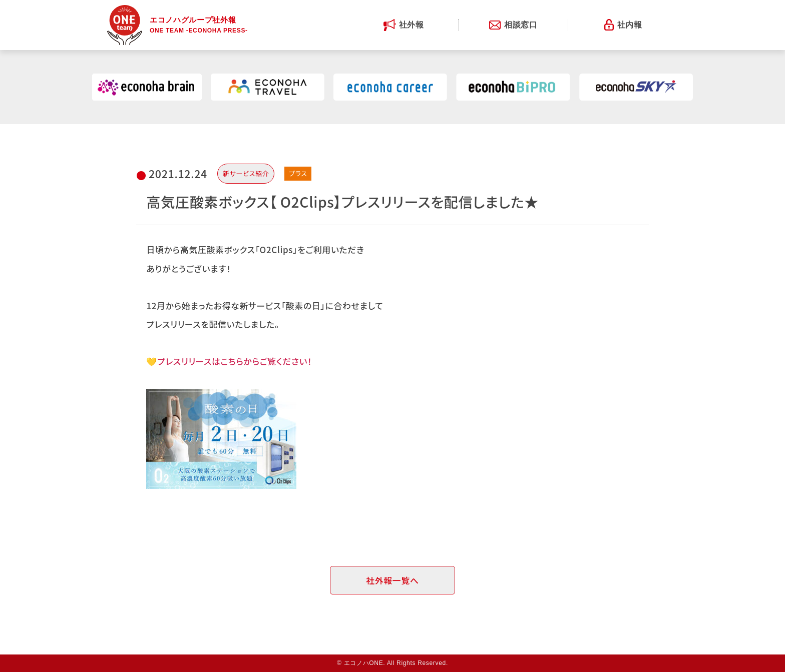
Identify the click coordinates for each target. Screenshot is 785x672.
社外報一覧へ (392, 580)
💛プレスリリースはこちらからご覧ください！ (229, 361)
